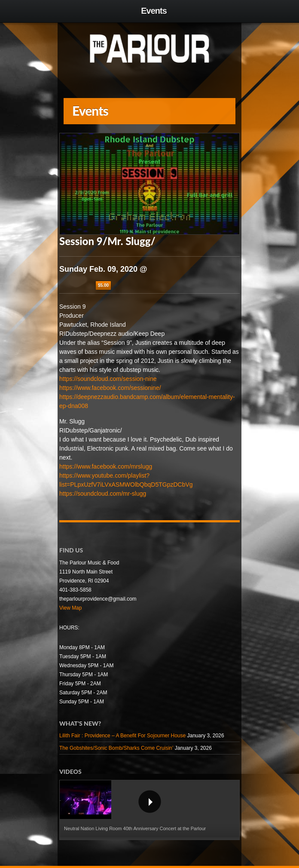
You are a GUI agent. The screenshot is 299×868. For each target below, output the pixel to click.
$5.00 (103, 285)
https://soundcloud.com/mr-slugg (103, 494)
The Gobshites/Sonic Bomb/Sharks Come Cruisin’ (116, 748)
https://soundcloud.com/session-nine (108, 379)
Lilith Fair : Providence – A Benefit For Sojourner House (122, 736)
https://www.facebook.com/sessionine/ (110, 388)
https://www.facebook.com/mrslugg (106, 466)
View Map (70, 608)
